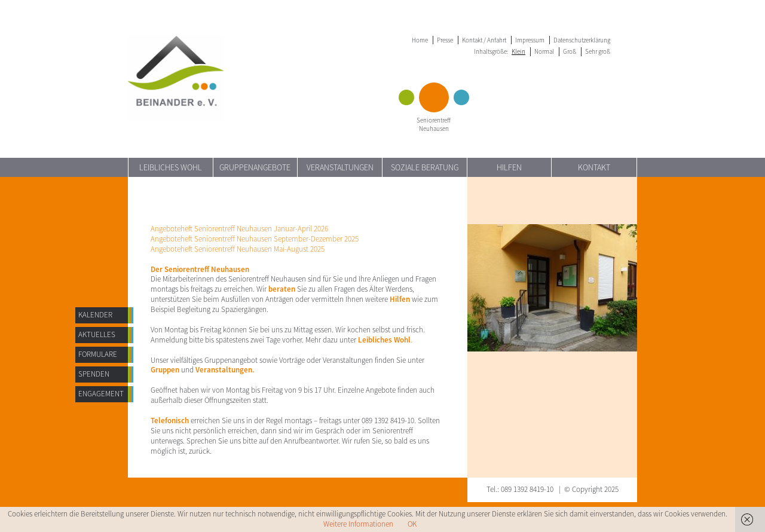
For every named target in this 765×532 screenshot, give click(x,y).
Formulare (98, 354)
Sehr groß (598, 51)
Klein (518, 51)
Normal (544, 51)
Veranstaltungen (340, 167)
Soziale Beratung (425, 167)
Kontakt (594, 167)
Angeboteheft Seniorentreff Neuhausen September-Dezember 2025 (255, 239)
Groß (570, 51)
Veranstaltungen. (225, 370)
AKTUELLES (97, 334)
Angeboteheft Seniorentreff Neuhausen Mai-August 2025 (238, 249)
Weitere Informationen (358, 524)
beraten (282, 289)
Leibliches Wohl (171, 167)
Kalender (95, 315)
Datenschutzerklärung (582, 40)
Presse (445, 40)
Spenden (94, 374)
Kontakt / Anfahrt (484, 40)
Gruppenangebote (255, 167)
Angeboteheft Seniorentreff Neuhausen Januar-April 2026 (239, 229)
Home (420, 40)
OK (412, 524)
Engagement (101, 394)
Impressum (530, 40)
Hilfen (509, 167)
